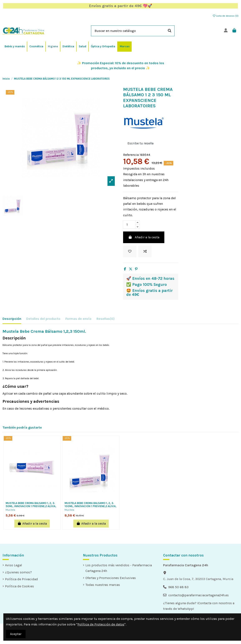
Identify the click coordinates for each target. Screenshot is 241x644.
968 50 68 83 (178, 587)
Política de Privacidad (21, 579)
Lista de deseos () (225, 16)
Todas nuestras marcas (103, 585)
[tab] (106, 319)
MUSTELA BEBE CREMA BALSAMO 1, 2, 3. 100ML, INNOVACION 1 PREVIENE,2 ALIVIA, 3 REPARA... (91, 506)
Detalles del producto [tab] (43, 319)
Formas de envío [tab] (78, 319)
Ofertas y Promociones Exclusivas (111, 578)
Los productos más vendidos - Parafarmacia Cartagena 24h (119, 568)
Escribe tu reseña (140, 143)
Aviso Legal (14, 565)
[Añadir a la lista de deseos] (130, 251)
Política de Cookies (19, 586)
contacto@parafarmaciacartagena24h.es (199, 595)
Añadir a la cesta (144, 237)
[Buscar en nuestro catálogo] (170, 31)
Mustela (10, 510)
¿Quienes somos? (18, 572)
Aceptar (16, 634)
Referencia (131, 155)
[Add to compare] (145, 251)
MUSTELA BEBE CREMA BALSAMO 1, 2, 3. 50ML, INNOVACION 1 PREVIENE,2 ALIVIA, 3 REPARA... (31, 506)
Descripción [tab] (12, 319)
